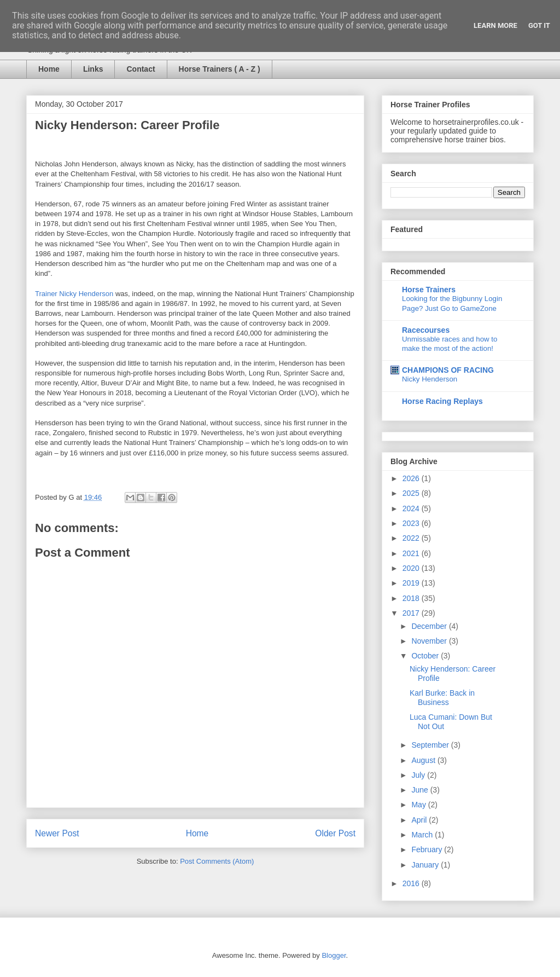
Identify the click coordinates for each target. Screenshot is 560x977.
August (424, 760)
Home (49, 69)
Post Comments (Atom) (217, 861)
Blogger (334, 955)
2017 (412, 613)
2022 (412, 538)
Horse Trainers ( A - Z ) (220, 69)
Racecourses (426, 330)
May (419, 805)
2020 (412, 568)
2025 (412, 493)
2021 (412, 553)
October (426, 656)
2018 (412, 598)
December (430, 626)
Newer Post (57, 833)
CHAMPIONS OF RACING (448, 370)
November (430, 641)
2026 (412, 478)
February (428, 849)
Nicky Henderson (430, 379)
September (431, 745)
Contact (141, 69)
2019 (412, 583)
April (420, 820)
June (421, 790)
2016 (412, 883)
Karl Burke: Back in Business (442, 698)
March (423, 835)
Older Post (335, 833)
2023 (412, 523)
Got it (539, 25)
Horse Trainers (429, 290)
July (419, 775)
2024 (412, 508)
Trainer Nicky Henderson (74, 294)
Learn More (495, 25)
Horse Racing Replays (442, 401)
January (426, 865)
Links (93, 69)
